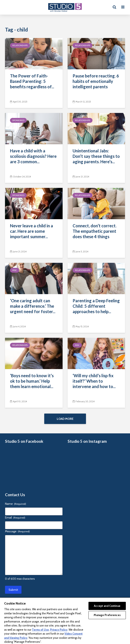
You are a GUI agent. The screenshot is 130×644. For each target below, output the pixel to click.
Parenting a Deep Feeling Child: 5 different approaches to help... (96, 306)
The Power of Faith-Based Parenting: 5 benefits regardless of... (32, 81)
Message (17, 533)
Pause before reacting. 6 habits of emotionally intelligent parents (96, 81)
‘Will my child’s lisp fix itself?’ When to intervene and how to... (94, 381)
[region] (65, 621)
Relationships (20, 45)
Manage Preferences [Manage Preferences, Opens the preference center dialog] (107, 615)
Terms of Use (40, 630)
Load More (65, 419)
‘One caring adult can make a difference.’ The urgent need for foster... (33, 306)
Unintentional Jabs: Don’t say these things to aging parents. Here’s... (96, 156)
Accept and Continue (107, 606)
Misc (15, 270)
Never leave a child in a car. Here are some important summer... (32, 231)
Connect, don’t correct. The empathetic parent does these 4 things (95, 231)
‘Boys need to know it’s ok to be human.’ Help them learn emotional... (32, 381)
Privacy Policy (59, 630)
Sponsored (18, 120)
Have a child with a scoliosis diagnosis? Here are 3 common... (33, 156)
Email (15, 519)
